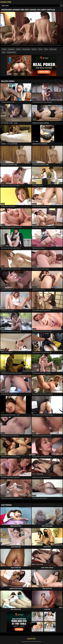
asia (47, 49)
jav (4, 52)
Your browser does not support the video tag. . (31, 29)
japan (19, 49)
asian (5, 49)
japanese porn (12, 52)
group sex (54, 49)
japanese (12, 49)
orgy (41, 49)
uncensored (27, 49)
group (35, 49)
